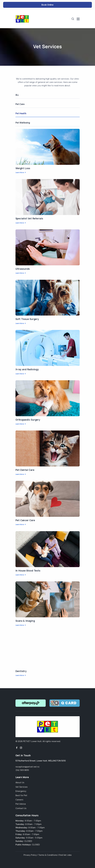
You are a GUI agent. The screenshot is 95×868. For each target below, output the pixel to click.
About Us (20, 782)
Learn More (20, 172)
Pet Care (20, 104)
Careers (19, 800)
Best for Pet (21, 795)
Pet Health (21, 113)
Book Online (47, 5)
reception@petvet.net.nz (27, 767)
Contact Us (21, 808)
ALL (17, 95)
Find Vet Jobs (65, 855)
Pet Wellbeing (23, 123)
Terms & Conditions (48, 855)
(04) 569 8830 (22, 770)
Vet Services (22, 787)
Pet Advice (21, 804)
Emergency (21, 791)
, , (41, 761)
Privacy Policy (30, 855)
